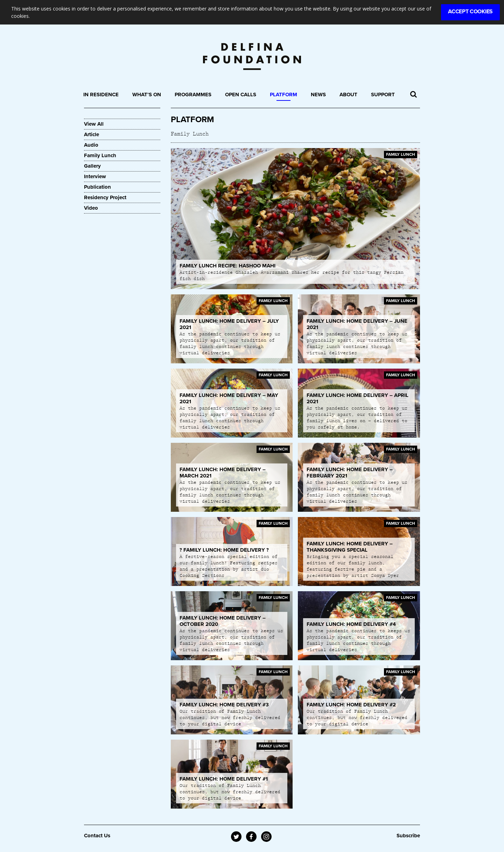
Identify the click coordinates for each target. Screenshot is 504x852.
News (318, 95)
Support (383, 95)
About (348, 95)
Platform (283, 95)
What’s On (147, 95)
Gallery (92, 166)
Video (91, 208)
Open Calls (241, 95)
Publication (97, 187)
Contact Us (97, 836)
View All (94, 124)
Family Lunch (100, 155)
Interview (95, 176)
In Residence (101, 95)
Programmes (193, 95)
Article (92, 134)
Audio (91, 145)
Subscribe (408, 836)
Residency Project (105, 197)
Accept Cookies (470, 12)
